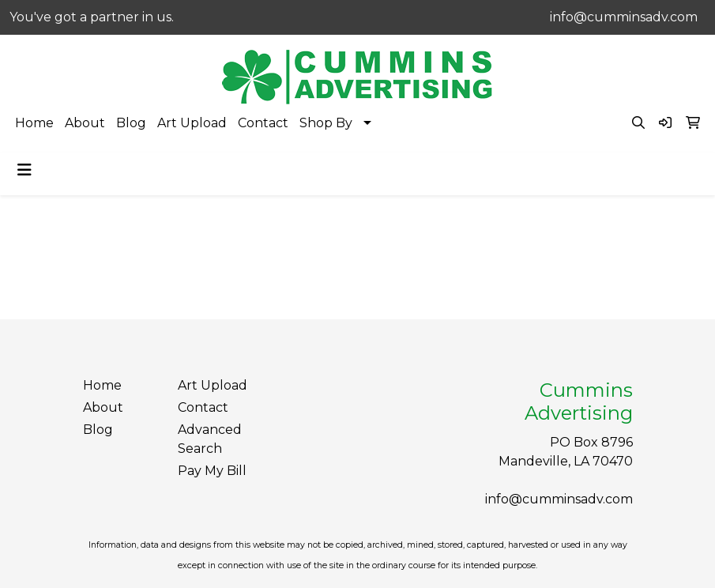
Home (34, 123)
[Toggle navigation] (24, 170)
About (85, 123)
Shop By (326, 123)
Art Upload (192, 123)
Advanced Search (210, 439)
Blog (131, 123)
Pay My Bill (212, 471)
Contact (263, 123)
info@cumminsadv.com (624, 17)
